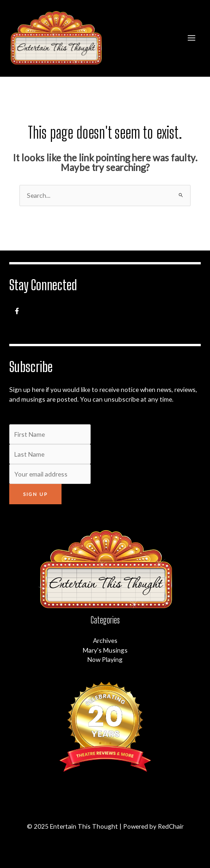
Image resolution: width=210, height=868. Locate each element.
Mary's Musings (105, 650)
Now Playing (105, 659)
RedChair (171, 826)
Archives (105, 640)
